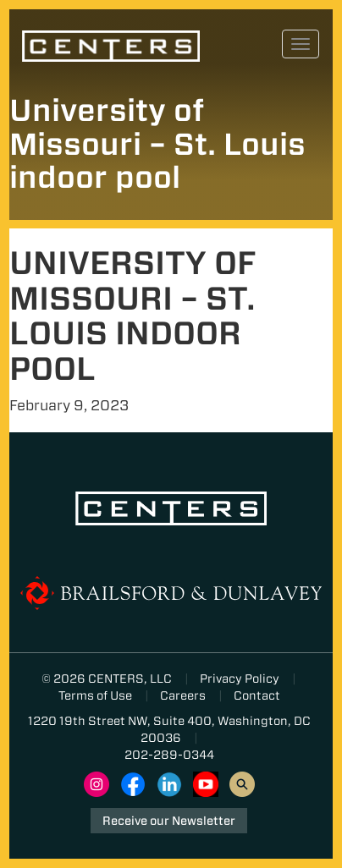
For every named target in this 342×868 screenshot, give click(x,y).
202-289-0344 (169, 755)
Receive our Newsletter (169, 821)
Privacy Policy (240, 678)
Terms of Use (95, 695)
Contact (257, 695)
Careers (183, 695)
